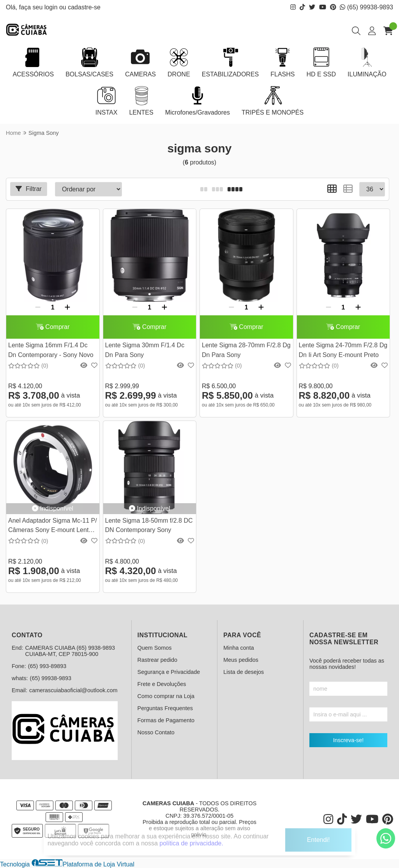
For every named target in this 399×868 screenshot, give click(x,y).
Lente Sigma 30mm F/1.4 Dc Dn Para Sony (145, 350)
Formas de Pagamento (166, 720)
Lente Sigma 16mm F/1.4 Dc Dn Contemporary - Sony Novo (51, 350)
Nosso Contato (156, 732)
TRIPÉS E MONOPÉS (273, 101)
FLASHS (282, 63)
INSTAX (107, 101)
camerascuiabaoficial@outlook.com (73, 690)
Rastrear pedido (157, 660)
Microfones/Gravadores (198, 101)
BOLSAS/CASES (89, 63)
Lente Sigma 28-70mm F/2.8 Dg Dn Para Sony (246, 350)
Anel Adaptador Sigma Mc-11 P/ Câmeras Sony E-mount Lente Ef (53, 526)
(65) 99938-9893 (366, 7)
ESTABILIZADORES (230, 63)
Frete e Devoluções (162, 684)
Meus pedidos (241, 660)
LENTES (141, 101)
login (52, 7)
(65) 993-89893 (47, 666)
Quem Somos (155, 648)
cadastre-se (84, 7)
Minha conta (238, 648)
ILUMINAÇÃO (367, 63)
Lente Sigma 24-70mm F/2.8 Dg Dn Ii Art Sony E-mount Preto (343, 350)
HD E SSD (321, 63)
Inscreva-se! (348, 740)
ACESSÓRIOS (33, 63)
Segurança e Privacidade (169, 672)
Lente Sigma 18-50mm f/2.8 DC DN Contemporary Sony (149, 525)
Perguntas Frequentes (165, 708)
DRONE (179, 63)
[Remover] (38, 308)
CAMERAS (140, 63)
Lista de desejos (244, 672)
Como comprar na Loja (166, 696)
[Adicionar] (67, 308)
